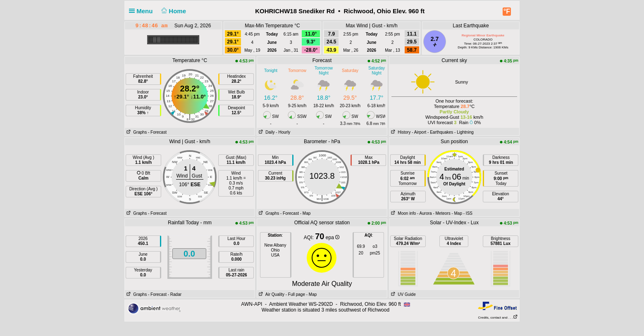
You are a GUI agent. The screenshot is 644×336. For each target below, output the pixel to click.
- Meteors (441, 213)
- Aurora (425, 213)
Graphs (136, 132)
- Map (305, 213)
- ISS (468, 213)
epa (333, 238)
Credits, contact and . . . (498, 318)
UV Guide (403, 294)
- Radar (175, 294)
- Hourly (283, 132)
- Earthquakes (440, 132)
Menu (143, 11)
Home (173, 11)
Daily (266, 132)
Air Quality (271, 294)
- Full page (295, 294)
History (400, 132)
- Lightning (464, 132)
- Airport (419, 132)
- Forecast (157, 132)
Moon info (403, 213)
